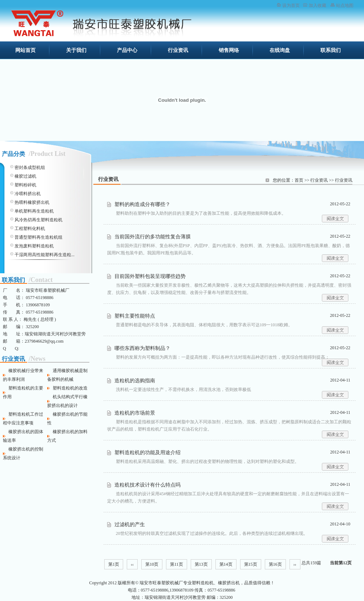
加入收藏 (318, 5)
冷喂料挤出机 (28, 194)
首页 (299, 180)
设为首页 (291, 5)
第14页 (226, 564)
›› (295, 564)
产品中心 (127, 50)
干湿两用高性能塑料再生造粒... (45, 255)
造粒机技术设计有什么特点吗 (147, 485)
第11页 (177, 564)
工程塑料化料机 (30, 229)
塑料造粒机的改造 (70, 388)
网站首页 (25, 50)
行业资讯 (178, 50)
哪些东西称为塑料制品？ (142, 348)
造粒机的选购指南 (135, 381)
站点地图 (345, 5)
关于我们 (76, 50)
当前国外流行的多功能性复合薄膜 (153, 237)
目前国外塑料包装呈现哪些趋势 (150, 276)
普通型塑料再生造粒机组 (39, 237)
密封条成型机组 (30, 168)
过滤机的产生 (130, 525)
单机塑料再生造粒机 (34, 211)
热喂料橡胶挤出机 (32, 202)
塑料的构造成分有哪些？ (142, 204)
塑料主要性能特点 (135, 316)
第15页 (251, 564)
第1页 (114, 564)
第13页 (201, 564)
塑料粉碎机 (25, 185)
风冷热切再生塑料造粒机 (39, 220)
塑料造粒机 (203, 583)
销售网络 (229, 50)
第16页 (275, 564)
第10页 (152, 564)
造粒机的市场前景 (135, 413)
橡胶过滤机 (25, 176)
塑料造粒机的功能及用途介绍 (147, 453)
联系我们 (331, 50)
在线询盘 (280, 50)
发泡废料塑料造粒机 (34, 246)
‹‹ (132, 564)
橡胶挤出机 (229, 583)
